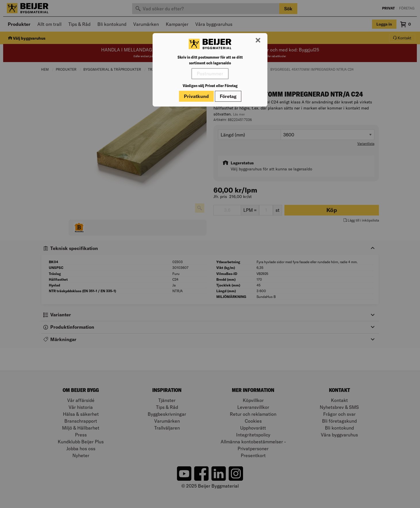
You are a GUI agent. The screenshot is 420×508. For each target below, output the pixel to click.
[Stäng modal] (258, 41)
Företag (228, 96)
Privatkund (196, 96)
